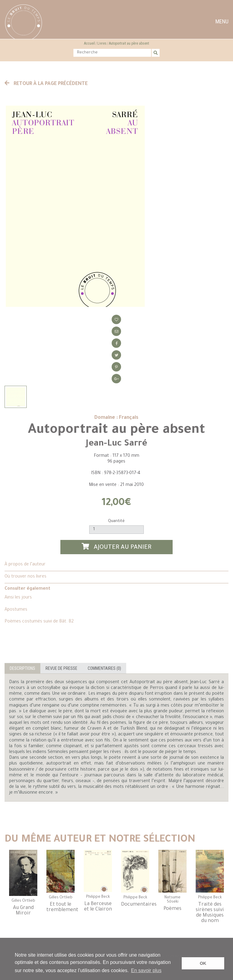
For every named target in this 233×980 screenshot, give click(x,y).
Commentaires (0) (104, 668)
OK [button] (203, 963)
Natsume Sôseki (172, 900)
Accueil (89, 43)
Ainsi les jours (18, 598)
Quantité (116, 521)
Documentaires (135, 905)
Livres (102, 43)
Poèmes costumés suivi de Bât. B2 (39, 622)
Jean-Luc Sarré (116, 444)
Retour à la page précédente (46, 84)
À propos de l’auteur (25, 565)
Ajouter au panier (116, 547)
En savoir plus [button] (146, 970)
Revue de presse (61, 668)
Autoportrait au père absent (129, 43)
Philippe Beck (98, 897)
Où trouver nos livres (25, 577)
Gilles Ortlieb (23, 901)
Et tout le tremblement (61, 907)
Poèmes (172, 909)
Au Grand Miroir (23, 911)
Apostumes (16, 610)
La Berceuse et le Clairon (98, 907)
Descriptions (22, 668)
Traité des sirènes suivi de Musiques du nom (210, 913)
